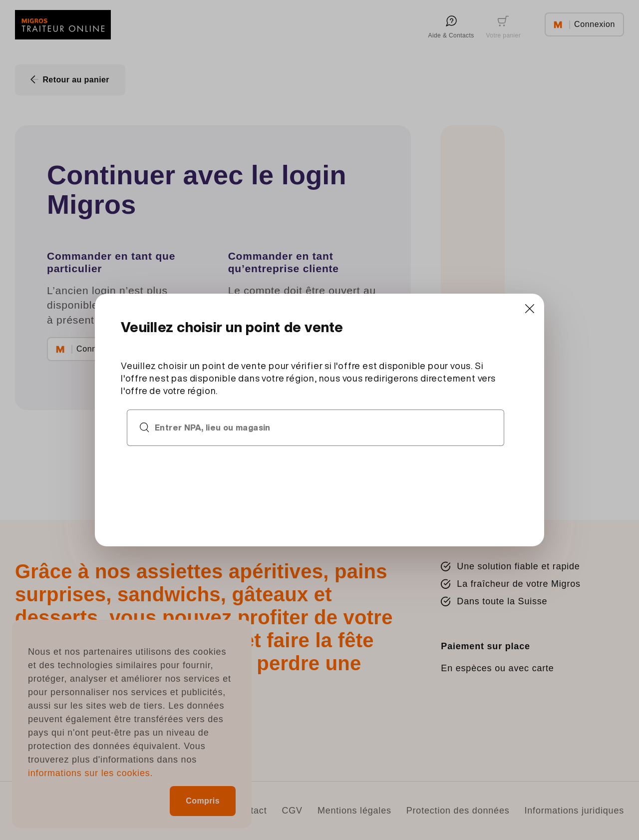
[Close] (527, 310)
